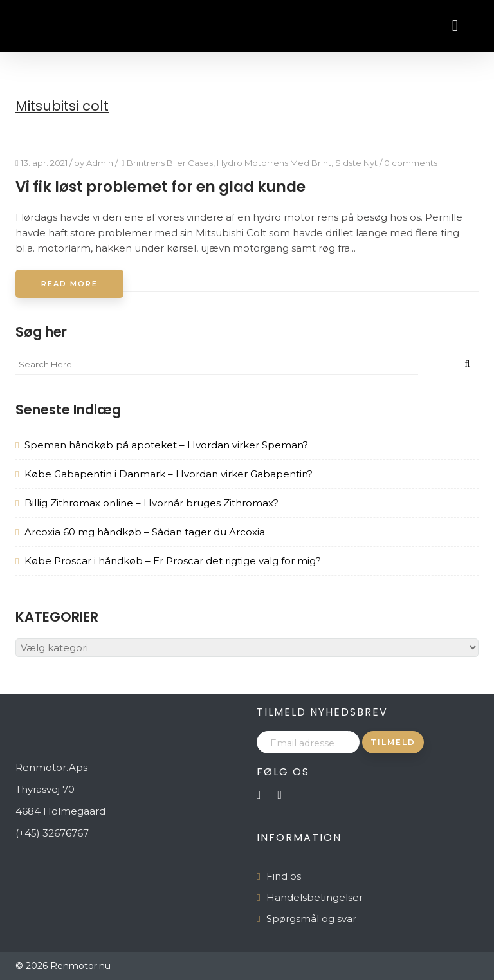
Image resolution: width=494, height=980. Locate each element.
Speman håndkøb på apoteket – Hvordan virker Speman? (166, 445)
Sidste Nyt (356, 163)
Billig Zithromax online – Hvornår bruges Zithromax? (151, 503)
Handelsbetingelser (315, 897)
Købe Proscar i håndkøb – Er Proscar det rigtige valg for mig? (173, 561)
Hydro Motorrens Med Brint (274, 163)
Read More (69, 284)
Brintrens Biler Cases (170, 163)
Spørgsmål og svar (311, 919)
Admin (100, 163)
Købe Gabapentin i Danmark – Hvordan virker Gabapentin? (169, 474)
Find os (284, 876)
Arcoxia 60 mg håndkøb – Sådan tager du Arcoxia (145, 532)
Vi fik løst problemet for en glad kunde (160, 187)
